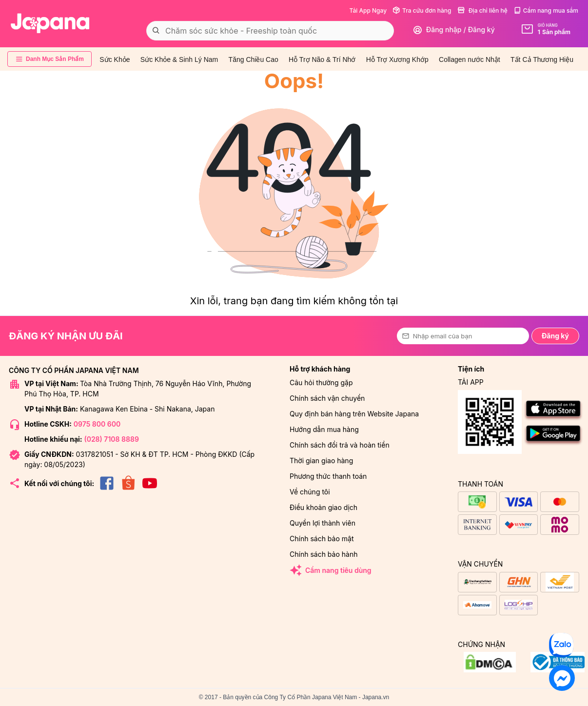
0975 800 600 (97, 424)
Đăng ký (555, 336)
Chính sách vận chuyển (327, 398)
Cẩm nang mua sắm (546, 10)
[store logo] (50, 23)
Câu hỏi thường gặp (321, 382)
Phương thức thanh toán (328, 476)
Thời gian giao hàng (321, 461)
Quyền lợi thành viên (323, 523)
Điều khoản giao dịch (323, 507)
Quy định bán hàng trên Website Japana (354, 414)
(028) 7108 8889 (111, 439)
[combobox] (270, 31)
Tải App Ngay (368, 10)
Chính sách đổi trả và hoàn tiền (340, 445)
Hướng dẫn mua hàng (324, 429)
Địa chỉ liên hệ (482, 10)
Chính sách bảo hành (323, 554)
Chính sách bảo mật (322, 539)
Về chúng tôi (310, 492)
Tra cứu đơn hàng (422, 10)
